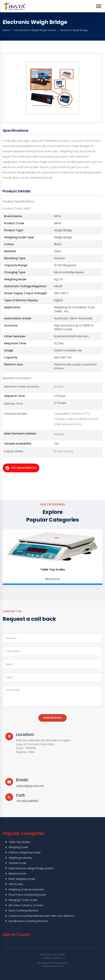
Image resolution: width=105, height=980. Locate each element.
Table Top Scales (53, 570)
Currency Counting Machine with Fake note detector (41, 916)
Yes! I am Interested (21, 468)
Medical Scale (17, 874)
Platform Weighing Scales (25, 853)
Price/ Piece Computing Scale (27, 895)
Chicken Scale (17, 863)
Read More (53, 579)
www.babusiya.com (52, 966)
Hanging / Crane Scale (23, 900)
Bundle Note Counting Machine (28, 921)
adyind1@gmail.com (30, 786)
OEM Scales (16, 884)
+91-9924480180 (27, 801)
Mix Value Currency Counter (26, 905)
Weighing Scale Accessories (26, 889)
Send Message (52, 718)
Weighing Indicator (20, 858)
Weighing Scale (18, 847)
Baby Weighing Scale (22, 879)
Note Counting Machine (23, 911)
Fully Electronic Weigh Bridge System (35, 30)
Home (6, 30)
